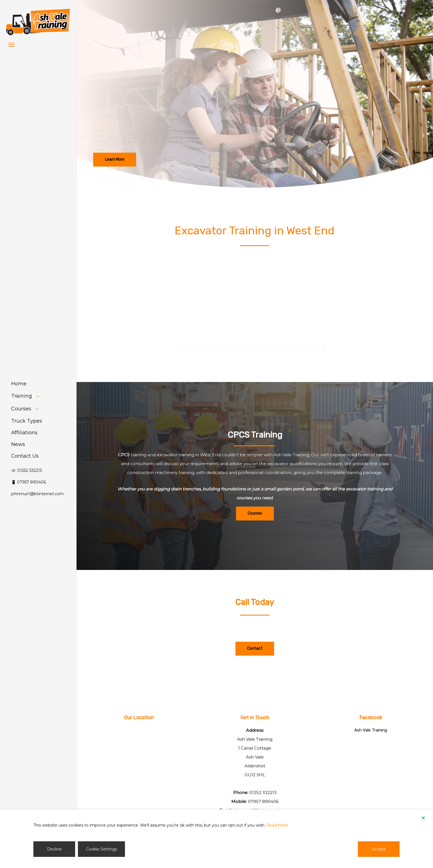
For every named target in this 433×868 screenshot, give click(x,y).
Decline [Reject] (54, 849)
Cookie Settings (101, 849)
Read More (277, 825)
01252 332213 (316, 646)
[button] (11, 44)
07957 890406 (263, 801)
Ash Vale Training (371, 730)
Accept (379, 849)
